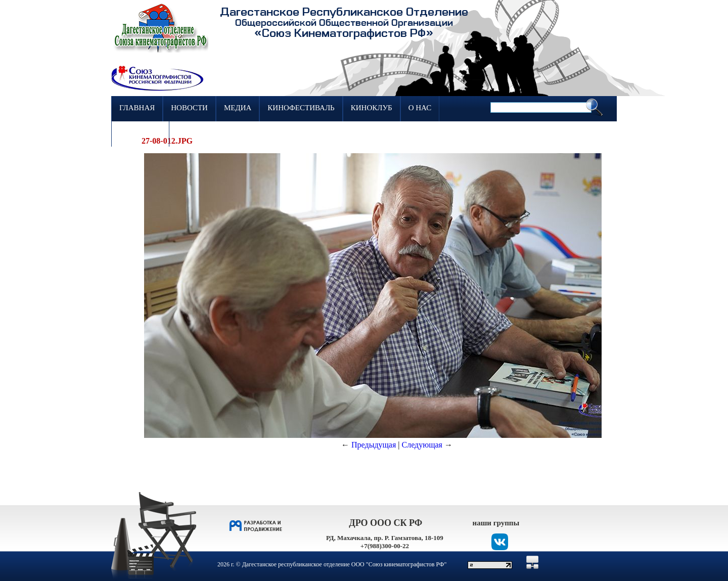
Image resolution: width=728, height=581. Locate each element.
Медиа (238, 108)
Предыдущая (374, 445)
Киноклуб (372, 108)
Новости (189, 108)
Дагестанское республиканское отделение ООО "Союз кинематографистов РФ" (345, 564)
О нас (420, 108)
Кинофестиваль (301, 108)
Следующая (422, 445)
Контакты (140, 133)
